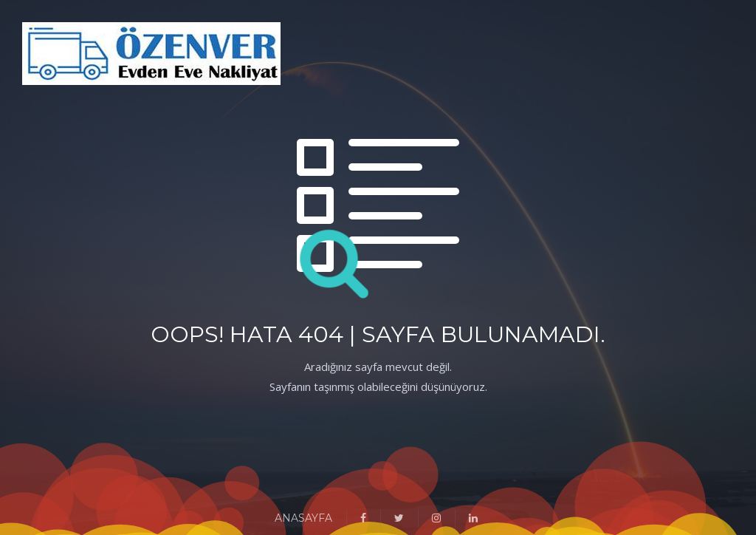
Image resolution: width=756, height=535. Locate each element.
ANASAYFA (303, 518)
